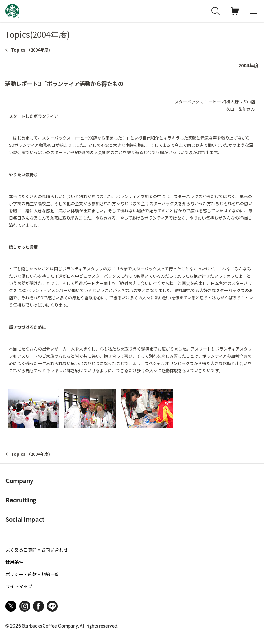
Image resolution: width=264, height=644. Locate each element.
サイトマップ (19, 586)
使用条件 (14, 562)
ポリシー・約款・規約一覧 (32, 574)
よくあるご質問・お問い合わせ (37, 550)
